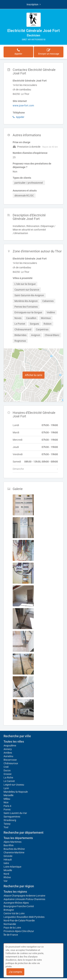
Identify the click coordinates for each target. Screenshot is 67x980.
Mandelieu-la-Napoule (16, 792)
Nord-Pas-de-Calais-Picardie (19, 921)
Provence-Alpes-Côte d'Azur (19, 931)
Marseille (8, 795)
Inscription (34, 4)
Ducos (7, 770)
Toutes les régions (15, 892)
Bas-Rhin (9, 845)
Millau (7, 799)
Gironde (8, 856)
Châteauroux (11, 763)
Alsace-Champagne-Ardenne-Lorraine (24, 896)
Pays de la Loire (12, 928)
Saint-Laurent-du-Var (15, 813)
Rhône (7, 877)
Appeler (18, 117)
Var (6, 881)
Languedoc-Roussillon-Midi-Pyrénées (24, 917)
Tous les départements (18, 838)
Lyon (6, 788)
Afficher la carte (33, 375)
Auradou (8, 756)
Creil (6, 767)
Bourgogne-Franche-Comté (19, 906)
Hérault (8, 860)
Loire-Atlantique (12, 867)
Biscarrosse (10, 760)
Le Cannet (9, 781)
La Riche (8, 778)
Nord (6, 874)
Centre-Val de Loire (14, 913)
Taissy (7, 824)
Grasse (8, 774)
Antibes (8, 753)
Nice (6, 802)
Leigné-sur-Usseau (14, 785)
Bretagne (9, 910)
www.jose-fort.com (23, 105)
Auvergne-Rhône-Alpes (16, 903)
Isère (6, 863)
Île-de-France (11, 935)
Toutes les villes (14, 742)
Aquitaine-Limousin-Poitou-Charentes (24, 899)
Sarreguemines (12, 817)
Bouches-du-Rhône (14, 849)
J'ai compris (15, 972)
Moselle (8, 870)
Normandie (10, 924)
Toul (6, 827)
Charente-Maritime (14, 852)
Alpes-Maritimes (13, 842)
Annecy (8, 749)
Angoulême (10, 746)
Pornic (7, 810)
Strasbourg (10, 820)
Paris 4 (7, 806)
